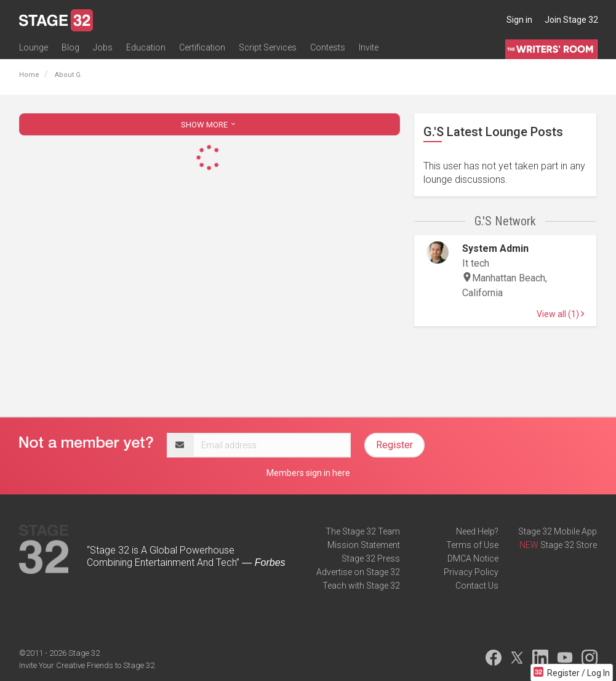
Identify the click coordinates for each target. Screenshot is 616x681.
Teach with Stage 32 (361, 586)
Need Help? (477, 531)
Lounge (34, 47)
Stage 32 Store (569, 545)
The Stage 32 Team (363, 531)
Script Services (268, 47)
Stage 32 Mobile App (558, 531)
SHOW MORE (209, 125)
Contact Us (477, 586)
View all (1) (560, 314)
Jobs (103, 47)
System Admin (495, 248)
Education (146, 47)
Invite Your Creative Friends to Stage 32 (87, 665)
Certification (202, 47)
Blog (70, 47)
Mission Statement (364, 545)
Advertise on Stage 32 (358, 572)
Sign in (519, 20)
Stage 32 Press (371, 558)
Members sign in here (308, 473)
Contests (328, 47)
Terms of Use (472, 545)
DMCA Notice (473, 558)
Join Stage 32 (571, 20)
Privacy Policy (471, 572)
